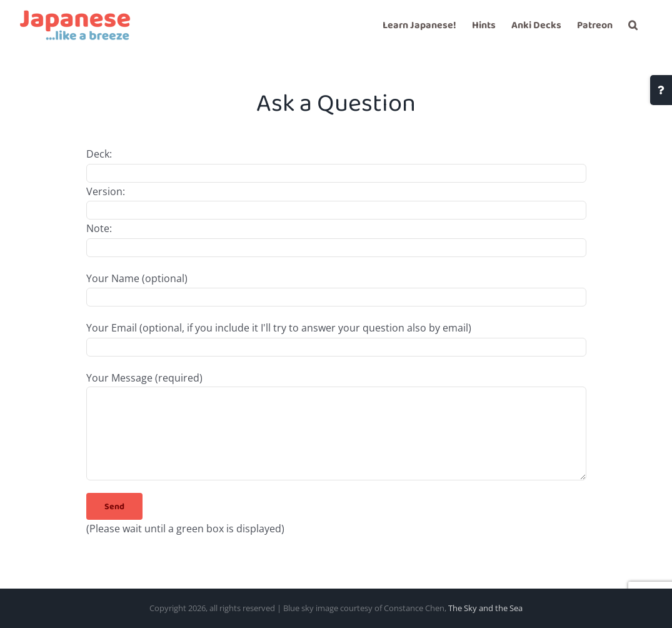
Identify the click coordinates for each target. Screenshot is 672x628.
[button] (633, 25)
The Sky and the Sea (485, 608)
